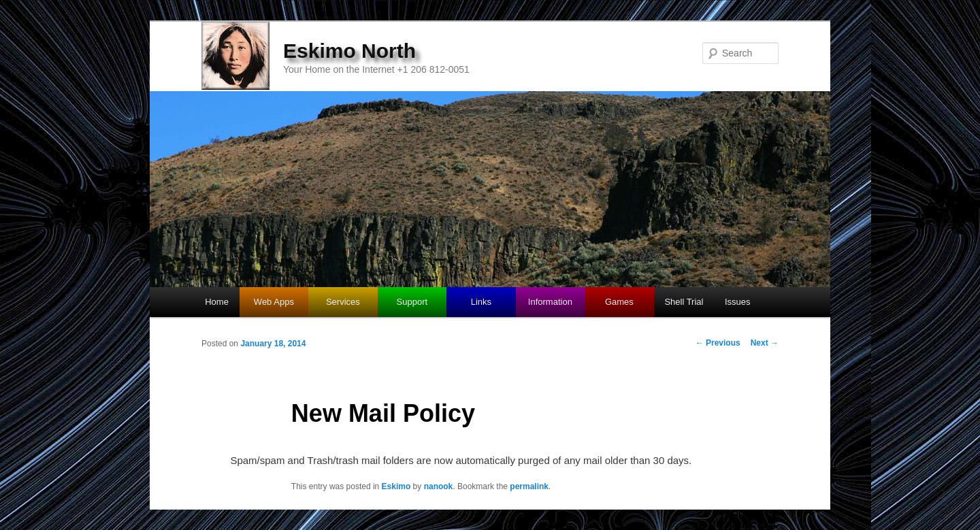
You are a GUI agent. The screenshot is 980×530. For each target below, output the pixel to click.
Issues (738, 302)
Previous (718, 343)
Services (343, 302)
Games (619, 302)
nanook (439, 486)
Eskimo (396, 486)
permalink (529, 486)
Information (550, 302)
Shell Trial (684, 302)
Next (765, 343)
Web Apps (274, 302)
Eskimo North (349, 51)
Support (412, 302)
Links (481, 302)
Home (217, 302)
